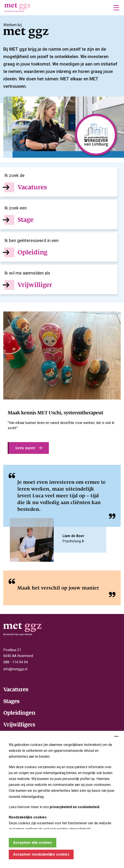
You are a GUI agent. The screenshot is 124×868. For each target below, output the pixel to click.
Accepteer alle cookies (33, 843)
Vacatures (16, 689)
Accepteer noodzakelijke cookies (41, 854)
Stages (11, 701)
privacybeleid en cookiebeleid (74, 807)
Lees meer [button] (25, 448)
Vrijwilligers (19, 724)
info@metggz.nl (15, 669)
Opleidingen (19, 713)
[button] (116, 8)
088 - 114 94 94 (16, 662)
